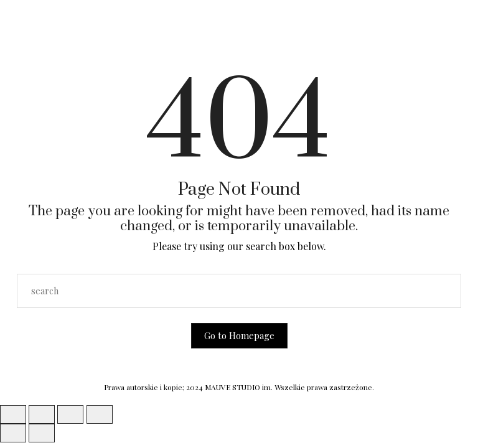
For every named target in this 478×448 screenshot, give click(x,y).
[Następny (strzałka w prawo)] (42, 433)
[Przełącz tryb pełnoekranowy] (42, 414)
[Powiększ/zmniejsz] (13, 414)
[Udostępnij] (70, 414)
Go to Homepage (239, 335)
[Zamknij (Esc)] (100, 414)
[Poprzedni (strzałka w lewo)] (13, 433)
